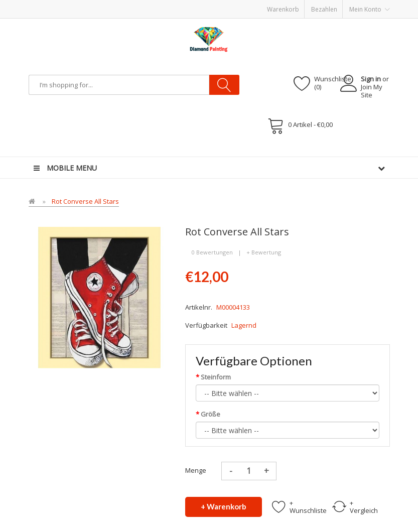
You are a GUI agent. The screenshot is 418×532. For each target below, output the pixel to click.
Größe (211, 414)
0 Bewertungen (212, 252)
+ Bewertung (264, 252)
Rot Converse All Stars (85, 201)
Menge (196, 470)
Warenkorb (283, 9)
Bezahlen (324, 9)
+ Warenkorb (224, 506)
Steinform (216, 377)
